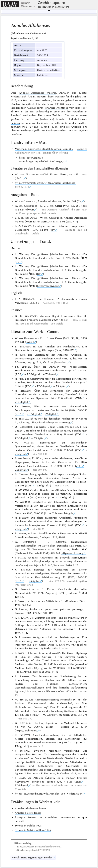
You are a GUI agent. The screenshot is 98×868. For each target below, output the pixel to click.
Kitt (23, 355)
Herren (61, 668)
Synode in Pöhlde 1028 (28, 825)
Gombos (27, 226)
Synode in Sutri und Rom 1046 (33, 830)
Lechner (25, 569)
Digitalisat (61, 362)
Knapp (24, 618)
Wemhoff (52, 715)
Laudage (31, 691)
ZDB (18, 374)
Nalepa (22, 558)
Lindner (26, 367)
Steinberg (24, 490)
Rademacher (25, 427)
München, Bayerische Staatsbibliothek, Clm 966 (44, 149)
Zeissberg (26, 391)
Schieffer (24, 676)
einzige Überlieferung (56, 153)
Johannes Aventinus (56, 108)
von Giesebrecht (29, 174)
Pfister (51, 589)
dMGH (20, 178)
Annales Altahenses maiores (38, 93)
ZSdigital (51, 374)
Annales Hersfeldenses (28, 813)
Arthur (27, 672)
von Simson (24, 458)
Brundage (29, 299)
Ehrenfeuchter (27, 346)
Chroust (23, 474)
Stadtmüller (27, 589)
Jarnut (36, 715)
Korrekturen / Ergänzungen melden (32, 857)
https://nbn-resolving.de (59, 513)
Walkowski (31, 316)
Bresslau (23, 419)
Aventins (82, 149)
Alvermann (25, 637)
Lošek (21, 653)
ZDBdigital (33, 374)
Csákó (22, 778)
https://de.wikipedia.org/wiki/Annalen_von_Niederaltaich (49, 794)
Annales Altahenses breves (31, 808)
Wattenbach (29, 542)
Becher (23, 699)
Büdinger (20, 362)
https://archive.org (48, 286)
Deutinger (33, 773)
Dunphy (23, 723)
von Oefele (56, 206)
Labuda (23, 609)
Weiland (24, 254)
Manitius (29, 442)
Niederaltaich (19, 96)
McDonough (80, 668)
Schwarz (25, 751)
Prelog (21, 601)
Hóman (22, 533)
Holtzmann (60, 542)
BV (80, 201)
